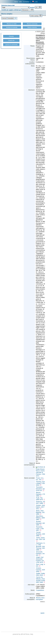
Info (21, 2)
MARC (43, 613)
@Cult (23, 634)
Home (16, 2)
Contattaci (26, 2)
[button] (38, 7)
